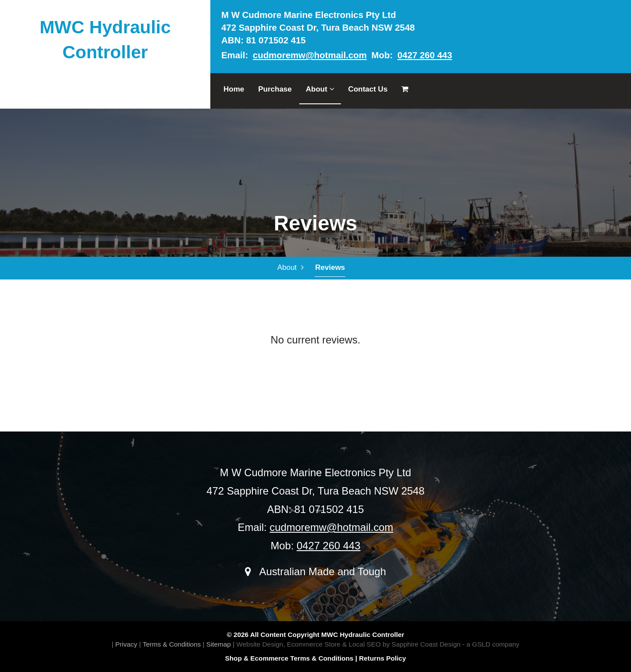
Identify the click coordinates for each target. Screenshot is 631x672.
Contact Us (368, 89)
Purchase (275, 89)
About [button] (320, 89)
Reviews (330, 267)
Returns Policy (382, 658)
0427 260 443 (425, 55)
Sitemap (219, 644)
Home (234, 89)
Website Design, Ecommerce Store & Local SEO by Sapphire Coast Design (348, 644)
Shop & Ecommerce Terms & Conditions (289, 658)
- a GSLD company (491, 644)
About (291, 267)
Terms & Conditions (172, 644)
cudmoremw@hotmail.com (310, 55)
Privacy (126, 644)
